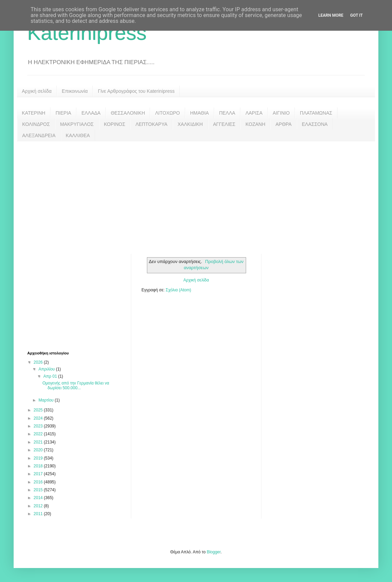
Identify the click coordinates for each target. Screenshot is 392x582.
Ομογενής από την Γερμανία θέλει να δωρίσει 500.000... (76, 385)
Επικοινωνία (75, 91)
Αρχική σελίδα (37, 91)
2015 (39, 490)
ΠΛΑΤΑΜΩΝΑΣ (316, 113)
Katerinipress (87, 33)
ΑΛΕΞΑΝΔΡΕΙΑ (39, 135)
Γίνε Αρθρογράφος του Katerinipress (136, 91)
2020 (39, 450)
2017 (39, 474)
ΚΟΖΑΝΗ (255, 124)
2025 (39, 410)
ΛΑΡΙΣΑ (254, 113)
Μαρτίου (47, 400)
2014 (39, 498)
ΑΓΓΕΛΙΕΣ (224, 124)
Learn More (331, 15)
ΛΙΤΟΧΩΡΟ (167, 113)
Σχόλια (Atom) (178, 290)
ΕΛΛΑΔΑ (91, 113)
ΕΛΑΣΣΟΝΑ (315, 124)
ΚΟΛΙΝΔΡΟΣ (36, 124)
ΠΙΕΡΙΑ (63, 113)
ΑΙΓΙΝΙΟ (281, 113)
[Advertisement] (196, 192)
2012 (39, 506)
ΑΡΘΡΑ (283, 124)
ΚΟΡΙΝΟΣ (115, 124)
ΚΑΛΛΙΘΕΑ (78, 135)
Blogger (214, 552)
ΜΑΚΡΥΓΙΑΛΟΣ (77, 124)
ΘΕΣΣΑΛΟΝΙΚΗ (128, 113)
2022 (39, 434)
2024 (39, 418)
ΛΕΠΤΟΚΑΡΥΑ (151, 124)
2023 (39, 426)
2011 (39, 514)
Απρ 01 (51, 376)
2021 (39, 442)
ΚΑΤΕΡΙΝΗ (34, 113)
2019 (39, 458)
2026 (39, 362)
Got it (356, 15)
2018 (39, 466)
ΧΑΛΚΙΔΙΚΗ (190, 124)
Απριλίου (47, 369)
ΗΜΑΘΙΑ (200, 113)
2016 (39, 482)
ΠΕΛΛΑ (227, 113)
